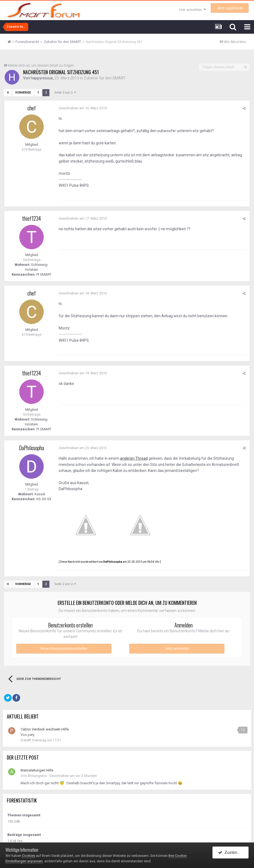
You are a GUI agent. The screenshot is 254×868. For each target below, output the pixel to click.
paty (31, 735)
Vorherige (23, 93)
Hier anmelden (193, 10)
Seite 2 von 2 (65, 93)
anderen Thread (134, 458)
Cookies (29, 856)
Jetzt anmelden (177, 649)
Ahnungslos (37, 776)
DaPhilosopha (32, 448)
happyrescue (42, 78)
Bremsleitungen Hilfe (37, 770)
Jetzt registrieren (230, 8)
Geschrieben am (83, 108)
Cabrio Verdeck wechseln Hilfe (45, 729)
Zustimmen (232, 853)
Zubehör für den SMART (105, 78)
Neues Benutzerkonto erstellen (64, 649)
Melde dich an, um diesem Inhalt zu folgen (41, 65)
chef (32, 108)
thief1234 (32, 218)
